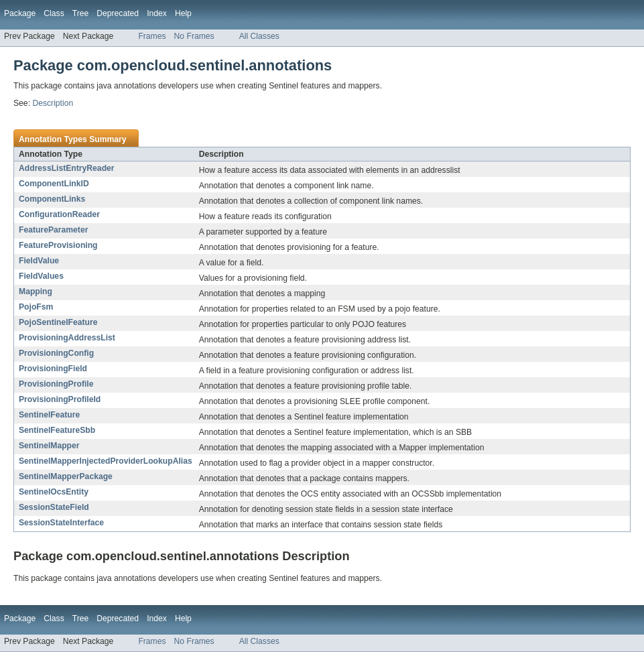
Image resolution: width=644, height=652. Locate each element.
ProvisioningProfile (56, 384)
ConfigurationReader (59, 214)
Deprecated (118, 13)
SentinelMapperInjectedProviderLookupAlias (106, 461)
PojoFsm (36, 307)
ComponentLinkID (54, 184)
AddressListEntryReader (67, 168)
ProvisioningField (53, 369)
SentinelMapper (49, 446)
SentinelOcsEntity (54, 492)
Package (20, 13)
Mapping (36, 291)
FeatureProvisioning (58, 245)
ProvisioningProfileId (60, 399)
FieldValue (39, 261)
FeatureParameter (53, 230)
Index (157, 13)
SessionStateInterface (61, 523)
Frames (152, 36)
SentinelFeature (49, 415)
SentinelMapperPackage (66, 476)
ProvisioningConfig (56, 353)
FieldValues (41, 276)
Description (53, 103)
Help (183, 13)
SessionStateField (54, 507)
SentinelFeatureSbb (57, 430)
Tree (81, 13)
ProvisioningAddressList (67, 338)
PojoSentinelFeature (58, 322)
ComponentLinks (52, 199)
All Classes (259, 36)
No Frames (194, 36)
